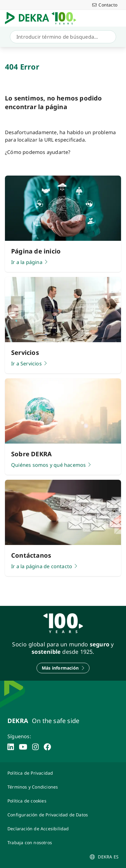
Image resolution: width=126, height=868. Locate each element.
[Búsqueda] (62, 37)
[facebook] (47, 747)
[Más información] (63, 668)
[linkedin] (11, 747)
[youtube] (23, 747)
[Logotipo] (43, 18)
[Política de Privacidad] (63, 773)
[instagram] (35, 747)
